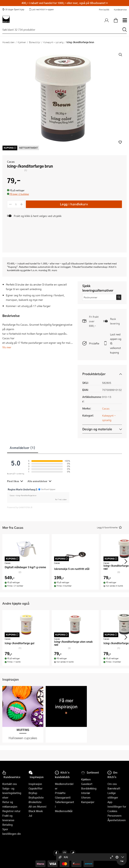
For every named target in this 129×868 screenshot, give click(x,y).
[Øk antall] (22, 204)
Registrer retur (11, 811)
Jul (30, 816)
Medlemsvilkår (64, 811)
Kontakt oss (10, 784)
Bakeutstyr (35, 42)
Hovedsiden (8, 42)
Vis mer (7, 347)
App (110, 802)
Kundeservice (120, 10)
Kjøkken (22, 42)
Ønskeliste (35, 802)
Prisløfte (94, 343)
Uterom (86, 797)
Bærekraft (114, 788)
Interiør (86, 793)
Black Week (36, 811)
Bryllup (33, 793)
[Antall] (16, 204)
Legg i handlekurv (74, 204)
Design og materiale (97, 429)
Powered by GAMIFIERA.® (20, 507)
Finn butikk (104, 10)
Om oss (112, 784)
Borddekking (89, 788)
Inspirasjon (35, 784)
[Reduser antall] (10, 204)
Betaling (7, 825)
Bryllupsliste (36, 797)
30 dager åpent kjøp (13, 9)
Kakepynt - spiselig (53, 42)
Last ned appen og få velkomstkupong (116, 343)
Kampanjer (88, 802)
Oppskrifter (36, 788)
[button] (120, 142)
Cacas (11, 162)
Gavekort (87, 784)
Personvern (114, 816)
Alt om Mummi (37, 807)
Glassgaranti (63, 797)
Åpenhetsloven (117, 820)
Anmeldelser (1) (23, 448)
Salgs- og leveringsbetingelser (12, 793)
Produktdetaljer (94, 374)
